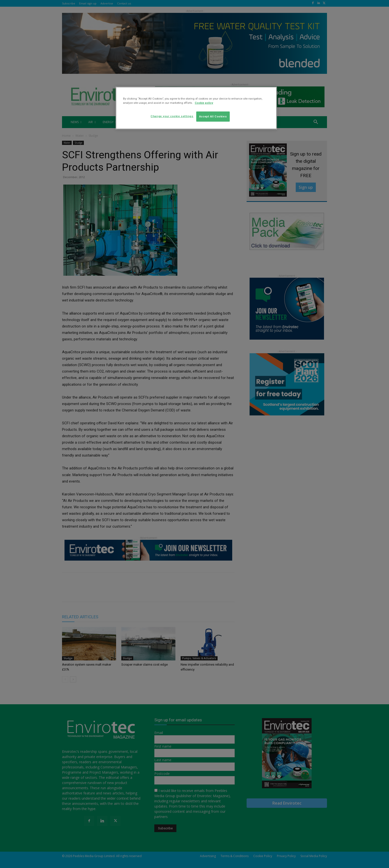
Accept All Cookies (213, 116)
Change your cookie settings (172, 116)
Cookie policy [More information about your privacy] (204, 103)
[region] (196, 108)
